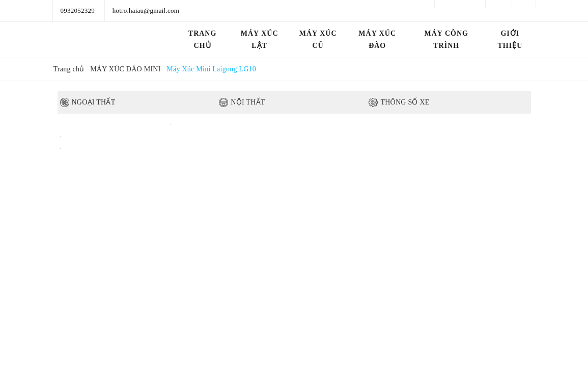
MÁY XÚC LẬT (260, 40)
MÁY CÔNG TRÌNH (446, 40)
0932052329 (78, 10)
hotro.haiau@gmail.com (146, 10)
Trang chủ (203, 40)
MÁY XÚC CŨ (318, 40)
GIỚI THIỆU (510, 40)
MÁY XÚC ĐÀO (377, 40)
